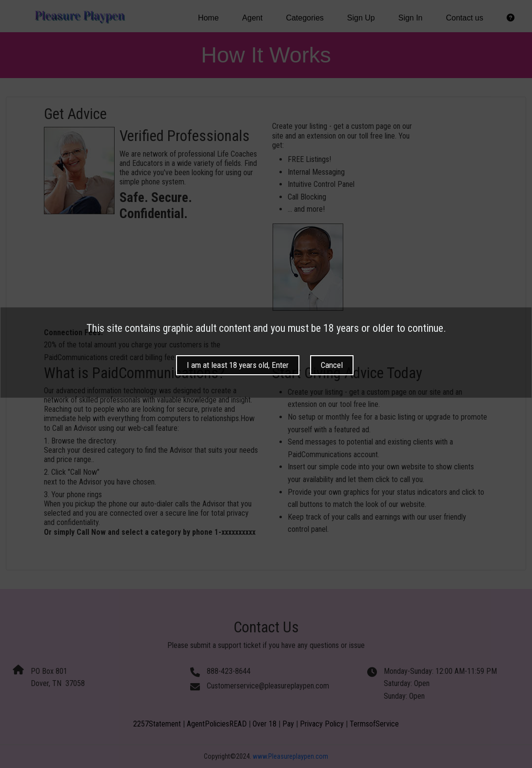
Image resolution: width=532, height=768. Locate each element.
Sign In (411, 18)
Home (208, 18)
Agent (253, 18)
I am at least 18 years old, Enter (238, 413)
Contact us (465, 18)
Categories (305, 18)
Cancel (332, 413)
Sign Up (361, 18)
